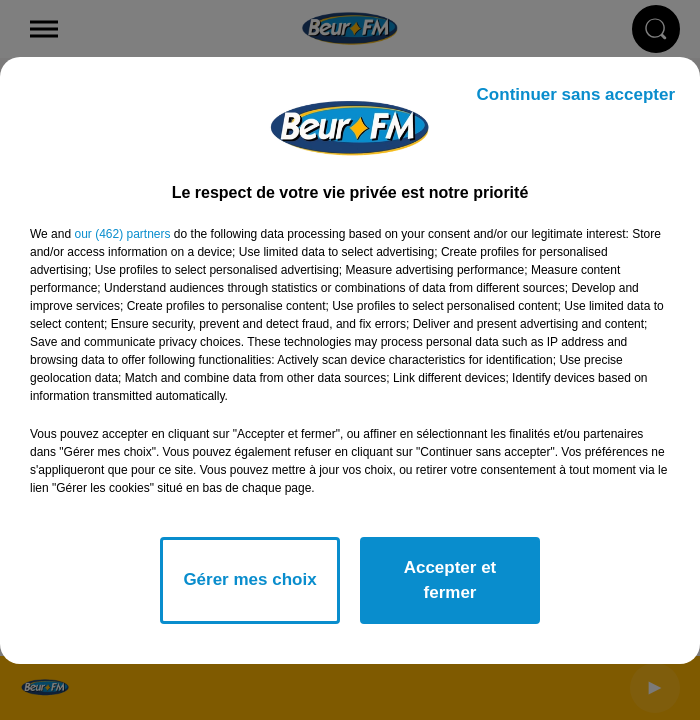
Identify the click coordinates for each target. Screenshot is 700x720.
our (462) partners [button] (122, 234)
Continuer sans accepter (576, 94)
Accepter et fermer (450, 580)
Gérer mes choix (249, 579)
